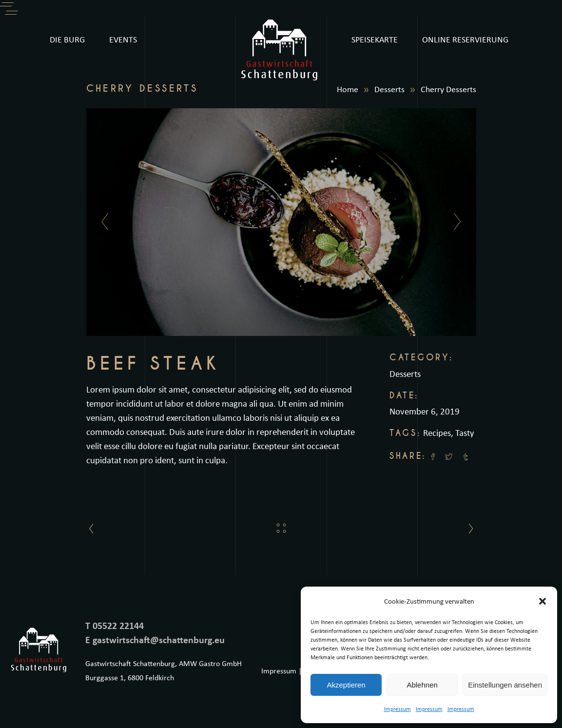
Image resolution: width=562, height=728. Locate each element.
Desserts (389, 89)
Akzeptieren (346, 685)
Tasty (465, 433)
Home (348, 89)
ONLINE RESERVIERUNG (465, 39)
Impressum (397, 709)
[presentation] (102, 222)
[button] (543, 601)
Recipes (437, 433)
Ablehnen (422, 685)
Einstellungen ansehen (505, 685)
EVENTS (123, 39)
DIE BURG (67, 39)
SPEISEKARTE (375, 39)
